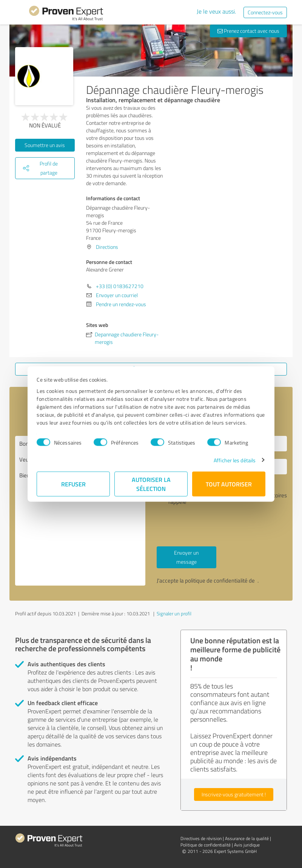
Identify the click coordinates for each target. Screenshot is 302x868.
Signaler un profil (174, 613)
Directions (107, 247)
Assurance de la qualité (247, 838)
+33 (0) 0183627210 (120, 286)
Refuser (73, 484)
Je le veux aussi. (216, 11)
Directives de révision (201, 838)
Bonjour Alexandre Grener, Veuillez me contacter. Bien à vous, (80, 511)
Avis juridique (247, 845)
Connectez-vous (265, 12)
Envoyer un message (186, 557)
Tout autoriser (229, 484)
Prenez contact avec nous (248, 31)
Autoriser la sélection (151, 484)
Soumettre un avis (45, 145)
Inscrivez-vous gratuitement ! (234, 794)
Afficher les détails (235, 460)
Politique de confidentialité (206, 845)
